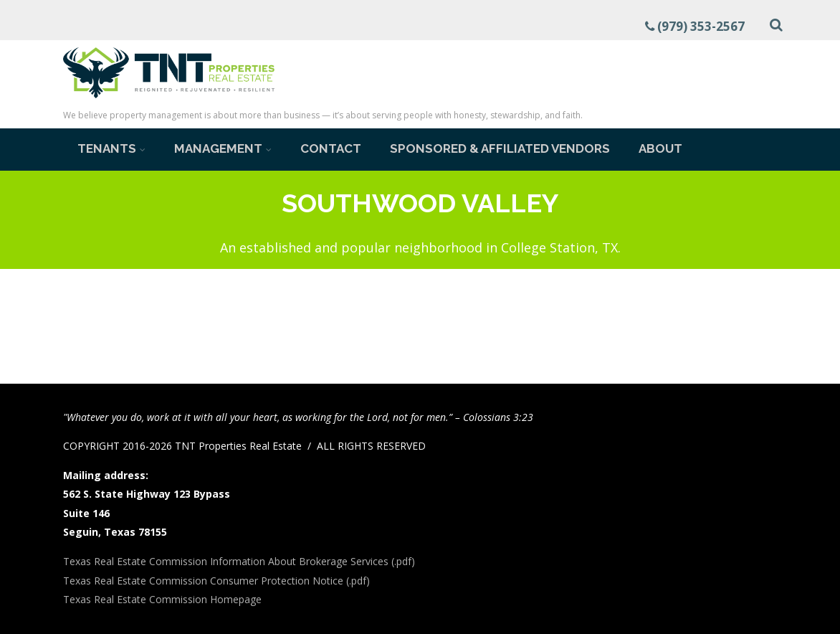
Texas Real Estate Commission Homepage (162, 599)
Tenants (111, 148)
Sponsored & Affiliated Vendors (500, 148)
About (660, 148)
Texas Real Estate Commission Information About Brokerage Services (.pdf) (239, 561)
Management (223, 148)
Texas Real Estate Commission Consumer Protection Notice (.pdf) (216, 581)
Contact (331, 148)
